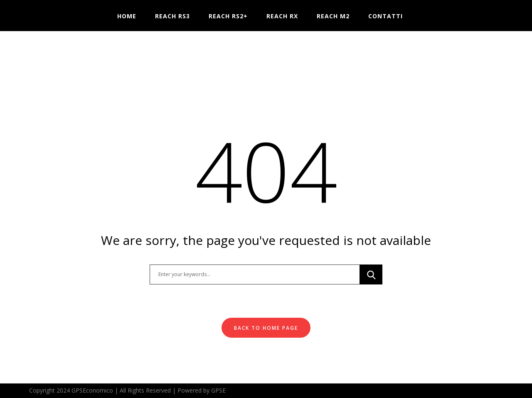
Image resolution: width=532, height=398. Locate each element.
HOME (127, 16)
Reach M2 (333, 16)
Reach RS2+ (228, 16)
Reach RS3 (172, 16)
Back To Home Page (266, 328)
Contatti (385, 16)
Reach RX (282, 16)
